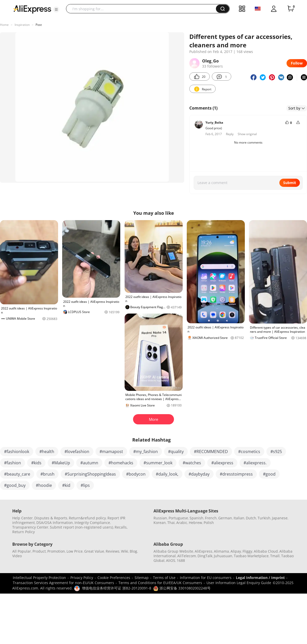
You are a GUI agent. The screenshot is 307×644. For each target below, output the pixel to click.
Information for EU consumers (206, 578)
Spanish (196, 518)
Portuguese (178, 518)
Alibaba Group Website (173, 551)
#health (47, 452)
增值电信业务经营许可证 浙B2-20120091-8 (117, 588)
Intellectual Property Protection (39, 578)
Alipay (236, 551)
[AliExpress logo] (32, 9)
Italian (239, 518)
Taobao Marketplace (251, 556)
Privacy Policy (82, 578)
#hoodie (44, 485)
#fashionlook (17, 452)
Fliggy (247, 551)
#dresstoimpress (236, 474)
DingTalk (205, 556)
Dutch (251, 518)
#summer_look (158, 463)
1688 (181, 560)
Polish (209, 523)
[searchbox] (143, 9)
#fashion (13, 463)
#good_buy (15, 485)
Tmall (275, 556)
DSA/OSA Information (55, 523)
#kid (66, 485)
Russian (160, 518)
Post (39, 25)
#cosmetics (249, 452)
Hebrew (195, 523)
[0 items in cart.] (291, 9)
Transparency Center (30, 527)
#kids (36, 463)
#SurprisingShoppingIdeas (90, 474)
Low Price (75, 551)
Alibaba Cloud (266, 551)
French (211, 518)
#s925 (276, 452)
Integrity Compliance (92, 523)
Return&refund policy (87, 518)
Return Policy (24, 532)
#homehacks (121, 463)
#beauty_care (17, 474)
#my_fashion (146, 452)
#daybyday (199, 474)
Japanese (280, 518)
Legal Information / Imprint (260, 578)
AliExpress (204, 551)
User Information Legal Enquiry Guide (239, 583)
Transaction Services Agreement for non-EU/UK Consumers (63, 583)
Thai (171, 523)
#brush (47, 474)
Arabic (182, 523)
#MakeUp (61, 463)
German (225, 518)
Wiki (125, 551)
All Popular (22, 551)
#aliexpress (222, 463)
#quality (176, 452)
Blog (133, 551)
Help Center (23, 518)
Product (39, 551)
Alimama (221, 551)
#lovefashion (77, 452)
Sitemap (142, 578)
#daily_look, (167, 474)
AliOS (171, 560)
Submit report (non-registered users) (81, 527)
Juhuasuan (223, 556)
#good (269, 474)
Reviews (113, 551)
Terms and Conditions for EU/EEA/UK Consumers (160, 583)
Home (4, 25)
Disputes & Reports (51, 518)
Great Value (94, 551)
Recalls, (121, 527)
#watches (192, 463)
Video (17, 556)
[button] (56, 9)
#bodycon (136, 474)
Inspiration (22, 25)
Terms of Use (164, 578)
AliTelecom (187, 556)
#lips (85, 485)
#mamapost (111, 452)
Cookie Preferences (114, 578)
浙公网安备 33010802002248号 (182, 588)
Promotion (56, 551)
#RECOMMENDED (211, 452)
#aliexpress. (255, 463)
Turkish (264, 518)
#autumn (89, 463)
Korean (160, 523)
